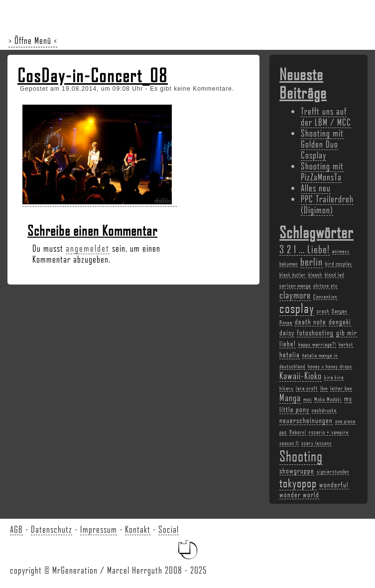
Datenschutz (52, 529)
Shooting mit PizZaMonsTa (322, 171)
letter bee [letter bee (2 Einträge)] (341, 388)
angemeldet (88, 248)
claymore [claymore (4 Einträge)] (295, 295)
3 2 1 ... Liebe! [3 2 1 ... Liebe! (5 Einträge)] (305, 249)
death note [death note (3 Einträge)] (311, 321)
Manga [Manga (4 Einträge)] (290, 398)
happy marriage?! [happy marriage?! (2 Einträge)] (317, 344)
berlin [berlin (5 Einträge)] (312, 261)
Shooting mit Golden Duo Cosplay (322, 144)
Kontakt (138, 529)
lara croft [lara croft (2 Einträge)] (307, 388)
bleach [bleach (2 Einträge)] (315, 275)
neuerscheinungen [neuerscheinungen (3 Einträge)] (306, 420)
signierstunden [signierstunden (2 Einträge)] (333, 471)
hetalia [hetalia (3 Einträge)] (290, 354)
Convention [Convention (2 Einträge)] (325, 296)
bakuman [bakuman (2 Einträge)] (289, 264)
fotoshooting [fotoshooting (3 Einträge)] (315, 332)
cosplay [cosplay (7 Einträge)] (297, 308)
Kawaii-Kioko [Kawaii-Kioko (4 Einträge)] (301, 376)
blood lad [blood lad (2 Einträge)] (334, 275)
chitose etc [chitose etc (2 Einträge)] (325, 286)
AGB (16, 529)
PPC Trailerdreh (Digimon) (327, 204)
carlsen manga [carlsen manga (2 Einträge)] (295, 286)
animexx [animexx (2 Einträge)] (341, 251)
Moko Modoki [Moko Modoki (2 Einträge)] (328, 399)
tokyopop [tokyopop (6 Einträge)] (298, 483)
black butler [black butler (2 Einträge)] (293, 275)
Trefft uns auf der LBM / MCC (326, 117)
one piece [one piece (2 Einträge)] (345, 421)
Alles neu (316, 188)
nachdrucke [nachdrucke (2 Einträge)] (324, 410)
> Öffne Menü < (33, 40)
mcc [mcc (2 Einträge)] (308, 399)
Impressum (99, 529)
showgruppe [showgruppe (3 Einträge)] (297, 470)
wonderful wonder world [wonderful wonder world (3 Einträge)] (314, 489)
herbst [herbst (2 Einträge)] (346, 344)
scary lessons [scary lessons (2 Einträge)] (316, 443)
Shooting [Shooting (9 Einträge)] (301, 456)
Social (169, 529)
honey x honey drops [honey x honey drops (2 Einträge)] (330, 366)
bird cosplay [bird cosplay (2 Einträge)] (339, 264)
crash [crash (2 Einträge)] (323, 311)
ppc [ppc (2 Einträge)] (283, 432)
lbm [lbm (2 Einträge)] (324, 388)
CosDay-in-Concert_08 (93, 75)
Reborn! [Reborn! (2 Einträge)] (298, 432)
